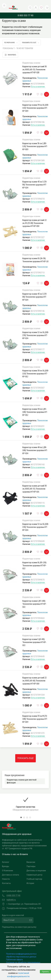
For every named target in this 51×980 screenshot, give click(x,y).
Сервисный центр (34, 869)
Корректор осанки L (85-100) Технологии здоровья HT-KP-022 (34, 598)
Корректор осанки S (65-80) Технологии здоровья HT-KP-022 (34, 637)
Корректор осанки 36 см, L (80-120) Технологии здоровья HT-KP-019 (35, 141)
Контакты (6, 878)
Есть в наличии (38, 81)
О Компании (7, 865)
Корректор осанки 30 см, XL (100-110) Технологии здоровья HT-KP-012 (36, 368)
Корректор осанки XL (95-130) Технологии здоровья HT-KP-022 (34, 560)
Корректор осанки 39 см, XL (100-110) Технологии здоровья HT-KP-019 (36, 102)
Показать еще (26, 753)
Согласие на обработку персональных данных (23, 958)
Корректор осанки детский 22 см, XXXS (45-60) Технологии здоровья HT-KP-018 (34, 675)
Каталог (6, 857)
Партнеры (31, 861)
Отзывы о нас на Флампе (15, 849)
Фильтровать (10, 49)
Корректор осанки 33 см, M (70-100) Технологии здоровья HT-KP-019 (35, 713)
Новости (6, 873)
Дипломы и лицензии (36, 865)
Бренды (6, 861)
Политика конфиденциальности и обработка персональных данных (21, 950)
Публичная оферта (14, 954)
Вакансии (31, 857)
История (30, 878)
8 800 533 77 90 (26, 10)
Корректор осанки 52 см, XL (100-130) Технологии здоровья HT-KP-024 (36, 330)
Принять (45, 972)
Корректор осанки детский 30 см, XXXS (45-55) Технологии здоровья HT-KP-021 (34, 483)
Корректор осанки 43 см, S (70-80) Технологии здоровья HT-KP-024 (35, 179)
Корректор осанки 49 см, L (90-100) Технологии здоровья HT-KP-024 (35, 445)
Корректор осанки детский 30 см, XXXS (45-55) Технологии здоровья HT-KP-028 (34, 64)
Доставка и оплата (10, 869)
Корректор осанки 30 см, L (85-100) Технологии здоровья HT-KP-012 (35, 406)
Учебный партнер (34, 873)
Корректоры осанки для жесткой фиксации (22, 776)
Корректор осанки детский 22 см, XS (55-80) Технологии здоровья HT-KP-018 (34, 217)
